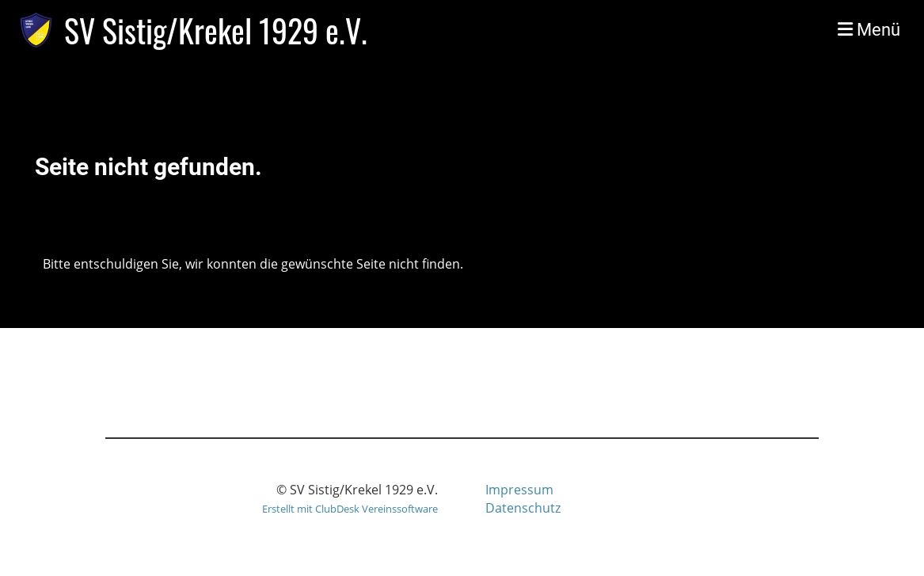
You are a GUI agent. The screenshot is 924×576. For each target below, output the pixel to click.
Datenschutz (523, 508)
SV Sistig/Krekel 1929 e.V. (216, 30)
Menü (869, 30)
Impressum (519, 490)
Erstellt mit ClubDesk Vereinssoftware (350, 509)
